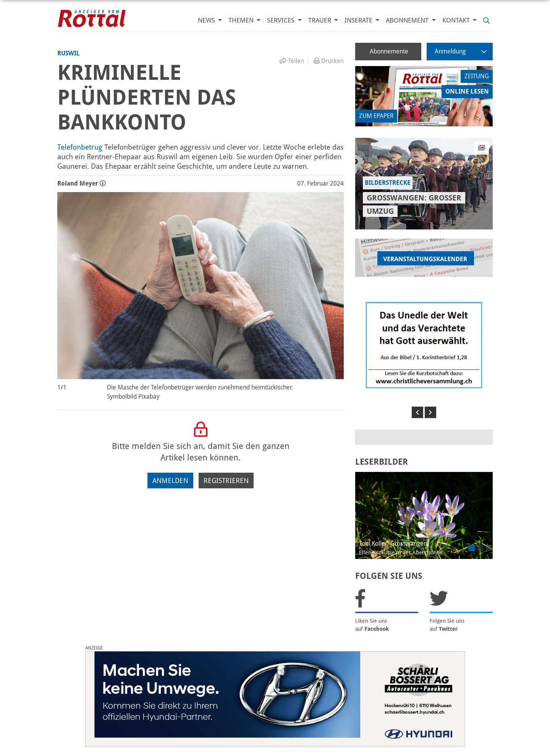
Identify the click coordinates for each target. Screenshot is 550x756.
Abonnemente (389, 51)
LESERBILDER (382, 462)
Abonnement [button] (408, 20)
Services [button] (281, 20)
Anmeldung (461, 51)
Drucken (329, 61)
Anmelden (170, 481)
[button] (417, 412)
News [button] (207, 20)
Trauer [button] (320, 20)
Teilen (292, 61)
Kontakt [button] (457, 20)
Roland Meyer (82, 183)
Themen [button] (242, 20)
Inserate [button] (359, 20)
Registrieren (226, 481)
